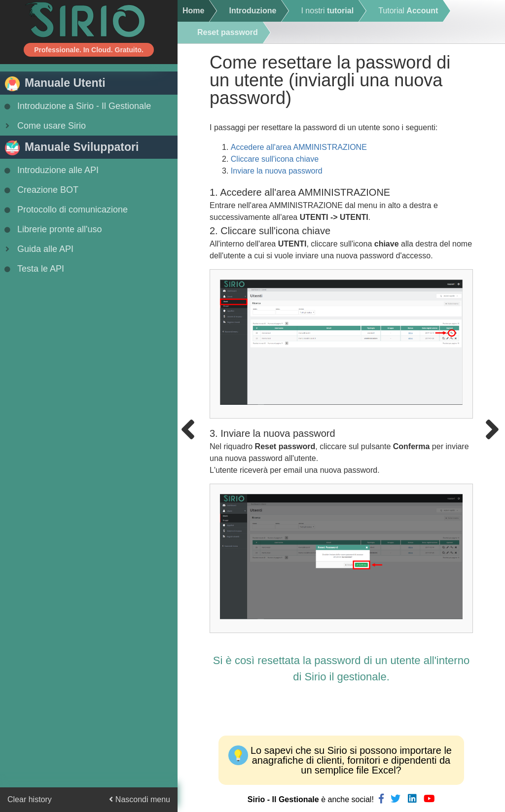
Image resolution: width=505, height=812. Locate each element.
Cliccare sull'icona (275, 159)
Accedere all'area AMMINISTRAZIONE (299, 147)
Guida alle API (38, 249)
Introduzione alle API (51, 170)
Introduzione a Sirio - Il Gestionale (77, 106)
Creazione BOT (40, 190)
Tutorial (408, 11)
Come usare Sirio (44, 126)
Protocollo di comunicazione (65, 210)
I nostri (327, 11)
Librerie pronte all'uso (52, 229)
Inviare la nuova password (277, 171)
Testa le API (33, 269)
